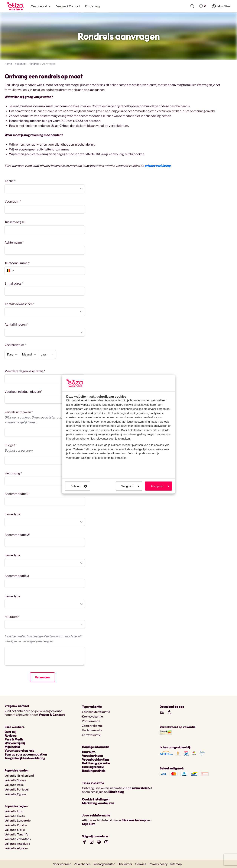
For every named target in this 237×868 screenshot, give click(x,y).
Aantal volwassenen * (19, 304)
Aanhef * (10, 181)
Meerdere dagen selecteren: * (25, 371)
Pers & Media (14, 739)
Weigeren (130, 486)
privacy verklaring (157, 166)
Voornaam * (13, 202)
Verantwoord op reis (19, 751)
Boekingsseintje (94, 771)
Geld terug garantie (96, 763)
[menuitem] (15, 6)
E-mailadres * (14, 284)
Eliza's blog (116, 792)
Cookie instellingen (96, 799)
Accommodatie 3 (17, 576)
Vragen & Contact (52, 715)
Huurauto (89, 752)
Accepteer (160, 486)
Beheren (79, 486)
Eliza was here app (135, 820)
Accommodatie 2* (17, 535)
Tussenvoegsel (15, 222)
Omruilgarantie (93, 767)
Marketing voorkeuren (98, 803)
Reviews (10, 736)
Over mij (10, 732)
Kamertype (12, 514)
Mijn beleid (12, 747)
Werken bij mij (15, 743)
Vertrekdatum (14, 345)
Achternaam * (14, 243)
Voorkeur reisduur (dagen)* (23, 392)
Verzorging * (13, 473)
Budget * (11, 445)
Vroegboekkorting (95, 760)
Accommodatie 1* (17, 494)
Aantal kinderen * (16, 325)
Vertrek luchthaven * (19, 412)
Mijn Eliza (89, 824)
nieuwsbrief (140, 788)
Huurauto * (12, 617)
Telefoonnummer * (17, 263)
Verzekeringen (92, 756)
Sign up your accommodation (26, 754)
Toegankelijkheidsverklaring (25, 758)
